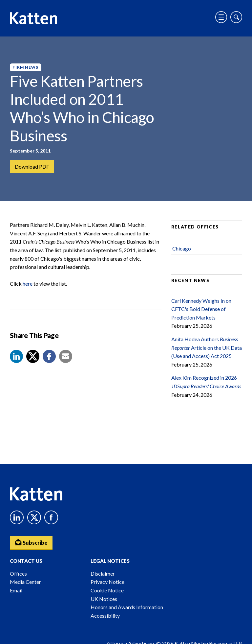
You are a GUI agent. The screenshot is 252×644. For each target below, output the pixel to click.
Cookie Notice (107, 590)
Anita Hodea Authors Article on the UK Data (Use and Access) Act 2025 (207, 347)
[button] (16, 356)
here (28, 284)
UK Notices (104, 599)
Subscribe (31, 542)
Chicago (182, 248)
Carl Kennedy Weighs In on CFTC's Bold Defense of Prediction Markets (201, 309)
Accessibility (105, 616)
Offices (18, 573)
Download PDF (32, 167)
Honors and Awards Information (127, 607)
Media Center (25, 582)
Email (16, 590)
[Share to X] (33, 356)
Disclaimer (103, 573)
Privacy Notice (107, 582)
